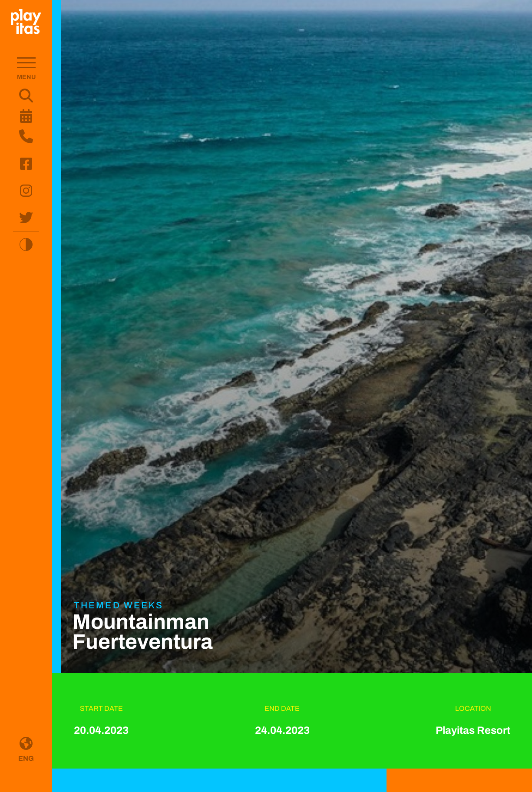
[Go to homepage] (26, 22)
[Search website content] (26, 96)
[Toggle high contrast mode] (26, 244)
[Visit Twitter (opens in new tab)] (26, 218)
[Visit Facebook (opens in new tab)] (26, 164)
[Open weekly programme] (26, 116)
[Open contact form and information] (26, 136)
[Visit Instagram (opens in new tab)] (26, 191)
